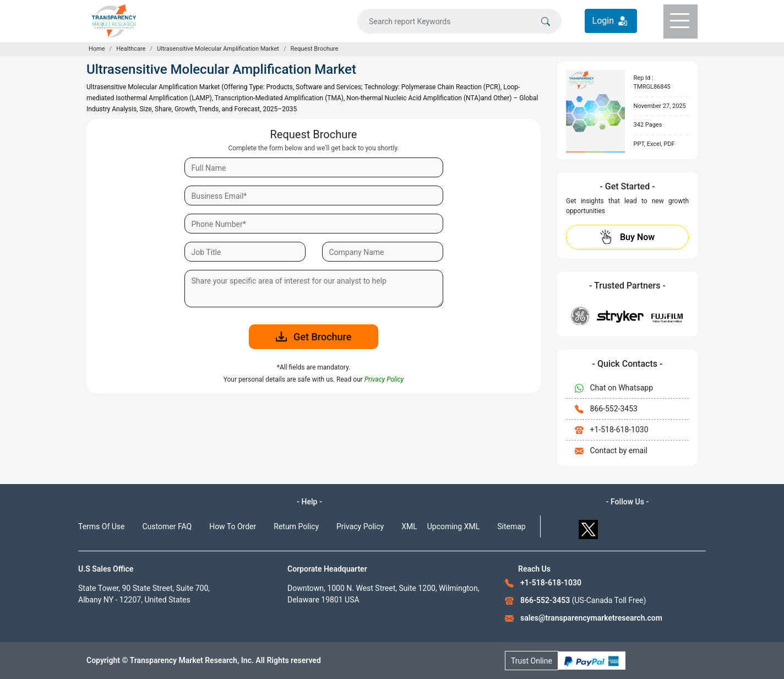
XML (409, 526)
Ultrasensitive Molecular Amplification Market (218, 49)
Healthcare (131, 49)
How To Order (233, 526)
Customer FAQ (167, 526)
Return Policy (296, 526)
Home (97, 49)
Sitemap (511, 526)
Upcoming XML (454, 526)
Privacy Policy (360, 526)
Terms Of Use (102, 526)
